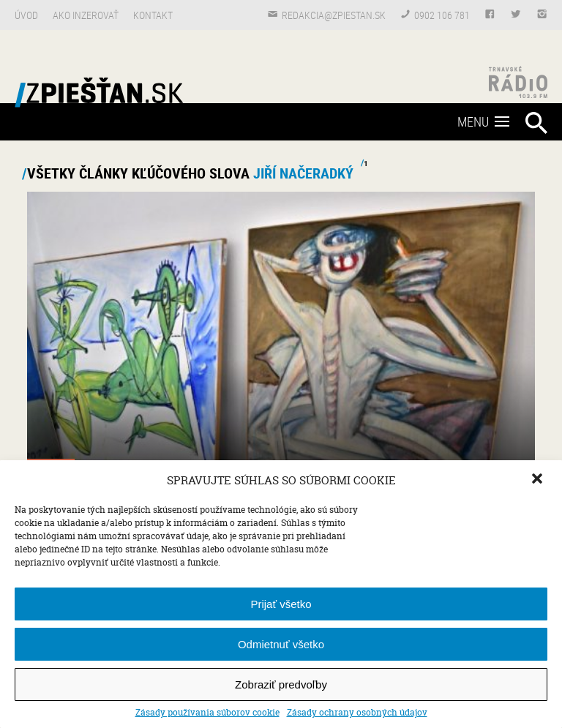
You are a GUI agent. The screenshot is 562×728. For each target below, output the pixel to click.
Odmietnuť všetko (281, 644)
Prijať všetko (281, 604)
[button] (539, 480)
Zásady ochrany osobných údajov (357, 713)
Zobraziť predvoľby (281, 684)
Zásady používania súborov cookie (207, 713)
